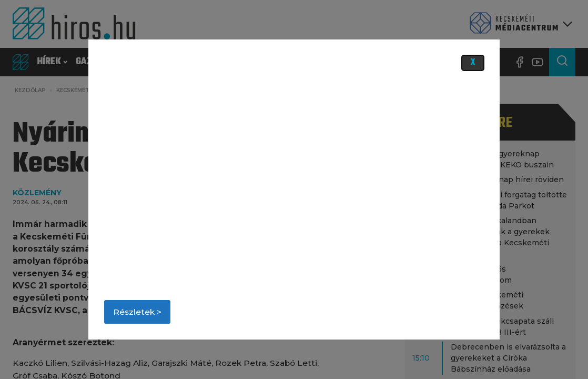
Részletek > (137, 312)
